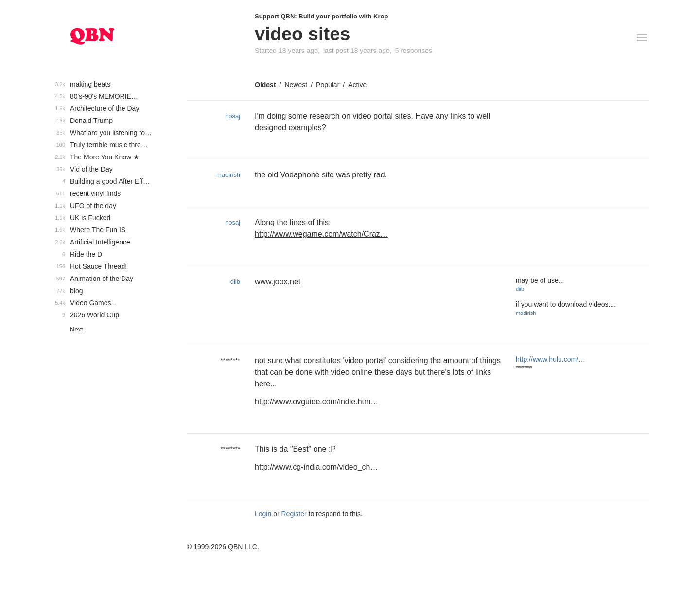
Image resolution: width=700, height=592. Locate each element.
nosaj (233, 116)
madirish (228, 175)
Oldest (265, 85)
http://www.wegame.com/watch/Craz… (321, 234)
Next (77, 329)
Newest (296, 85)
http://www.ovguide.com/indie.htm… (316, 402)
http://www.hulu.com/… (551, 359)
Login (263, 514)
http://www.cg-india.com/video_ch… (316, 467)
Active (357, 85)
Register (294, 514)
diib (235, 282)
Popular (328, 85)
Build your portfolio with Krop (343, 16)
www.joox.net (278, 282)
